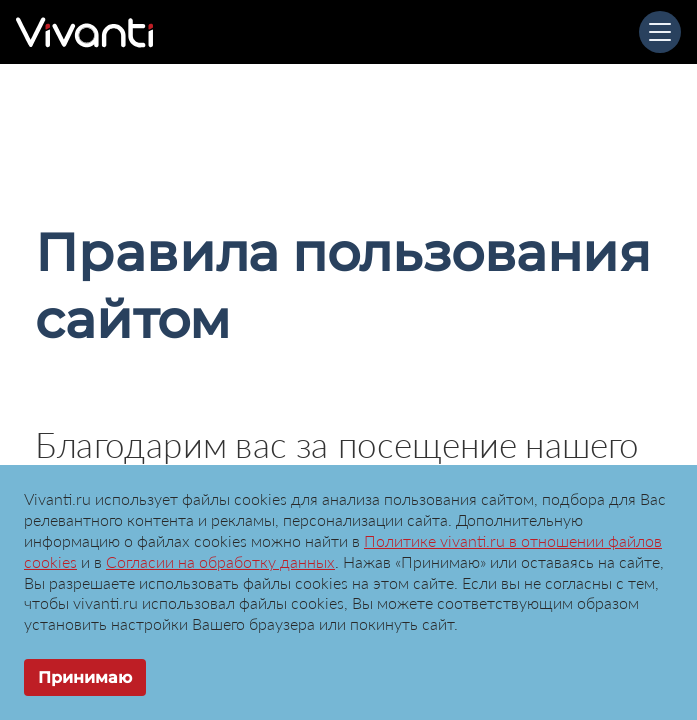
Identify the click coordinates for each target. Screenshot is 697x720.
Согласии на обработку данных (220, 561)
